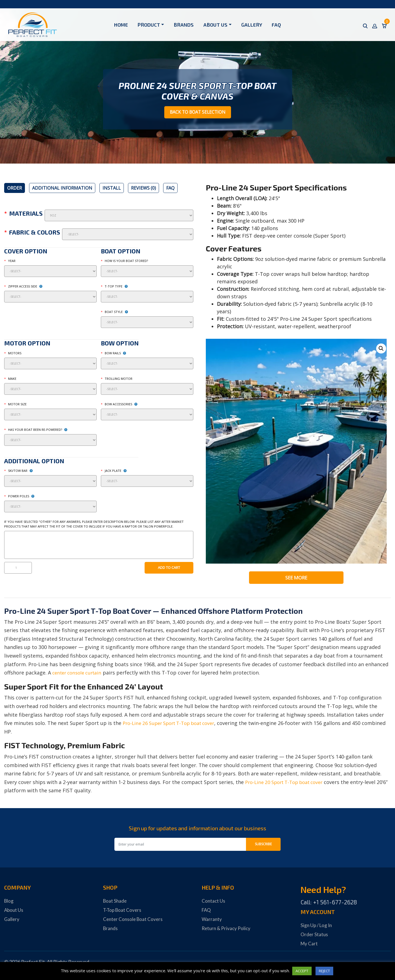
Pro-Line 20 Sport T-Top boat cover (288, 783)
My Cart (309, 945)
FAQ (276, 25)
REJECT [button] (324, 971)
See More (296, 579)
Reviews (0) (143, 189)
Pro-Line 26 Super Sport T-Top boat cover (173, 724)
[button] (381, 350)
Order (15, 189)
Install (112, 189)
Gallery (252, 25)
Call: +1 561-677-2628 (329, 903)
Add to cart (169, 568)
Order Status (315, 936)
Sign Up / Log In (317, 926)
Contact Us (214, 902)
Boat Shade (115, 902)
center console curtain (79, 674)
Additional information (62, 189)
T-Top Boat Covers (123, 911)
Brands (184, 25)
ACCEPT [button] (302, 971)
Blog (9, 902)
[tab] (15, 189)
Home (121, 25)
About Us (215, 25)
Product (149, 25)
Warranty (212, 920)
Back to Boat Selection (198, 113)
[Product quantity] (18, 569)
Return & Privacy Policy (227, 930)
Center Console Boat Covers (134, 920)
